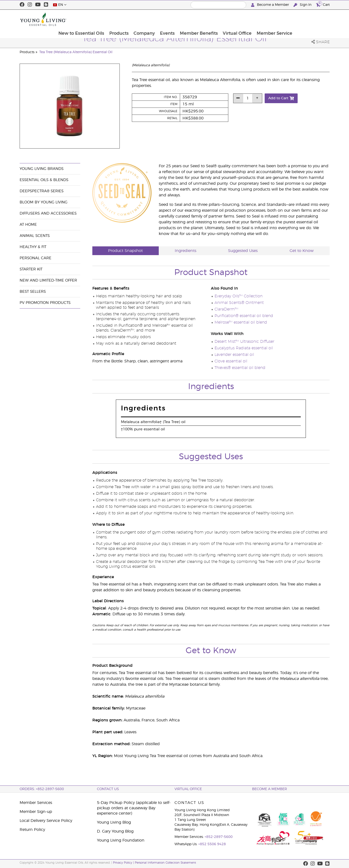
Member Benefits (233, 19)
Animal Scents (35, 236)
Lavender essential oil (234, 355)
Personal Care (36, 258)
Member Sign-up (36, 812)
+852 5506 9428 (212, 844)
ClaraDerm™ (226, 309)
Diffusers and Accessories (48, 213)
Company (178, 19)
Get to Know (302, 251)
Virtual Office (272, 19)
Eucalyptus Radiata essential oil (244, 348)
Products (152, 19)
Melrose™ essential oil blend (241, 322)
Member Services (36, 803)
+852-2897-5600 (219, 837)
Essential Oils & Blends (44, 180)
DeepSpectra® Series (42, 191)
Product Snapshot (125, 251)
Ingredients (186, 251)
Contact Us (108, 789)
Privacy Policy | (124, 863)
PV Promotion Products (45, 303)
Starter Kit (31, 269)
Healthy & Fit (33, 247)
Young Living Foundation (121, 840)
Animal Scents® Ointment (239, 303)
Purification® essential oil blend (244, 316)
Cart (323, 4)
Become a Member (270, 5)
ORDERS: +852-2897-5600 (42, 789)
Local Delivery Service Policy (46, 821)
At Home (28, 225)
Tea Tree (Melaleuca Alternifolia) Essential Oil (76, 52)
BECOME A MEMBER (270, 789)
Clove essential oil (231, 361)
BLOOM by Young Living (44, 202)
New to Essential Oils (114, 19)
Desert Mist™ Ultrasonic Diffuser (244, 342)
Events (201, 19)
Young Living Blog (114, 822)
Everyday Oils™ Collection (238, 296)
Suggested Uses (243, 251)
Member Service (309, 19)
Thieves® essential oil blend (240, 368)
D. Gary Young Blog (115, 831)
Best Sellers (33, 292)
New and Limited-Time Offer (48, 280)
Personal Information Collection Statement (165, 863)
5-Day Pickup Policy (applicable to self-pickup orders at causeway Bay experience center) (134, 808)
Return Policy (32, 830)
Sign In (303, 5)
